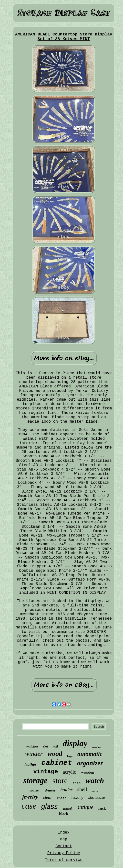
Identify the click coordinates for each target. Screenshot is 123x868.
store (60, 780)
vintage (46, 772)
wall (55, 747)
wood (55, 753)
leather (30, 764)
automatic (90, 754)
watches (32, 746)
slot (46, 746)
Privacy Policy (64, 853)
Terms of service (64, 860)
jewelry (30, 797)
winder (34, 754)
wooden (88, 772)
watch (95, 781)
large (70, 756)
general (67, 809)
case (29, 806)
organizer (90, 763)
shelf (82, 789)
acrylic (69, 772)
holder (66, 790)
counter (35, 790)
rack (102, 808)
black (64, 814)
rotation (97, 747)
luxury (77, 797)
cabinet (57, 763)
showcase (97, 797)
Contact (64, 846)
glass (50, 806)
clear (47, 797)
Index (64, 833)
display (75, 743)
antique (85, 807)
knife (62, 798)
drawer (50, 790)
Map (64, 839)
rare (77, 783)
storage (36, 780)
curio (95, 791)
